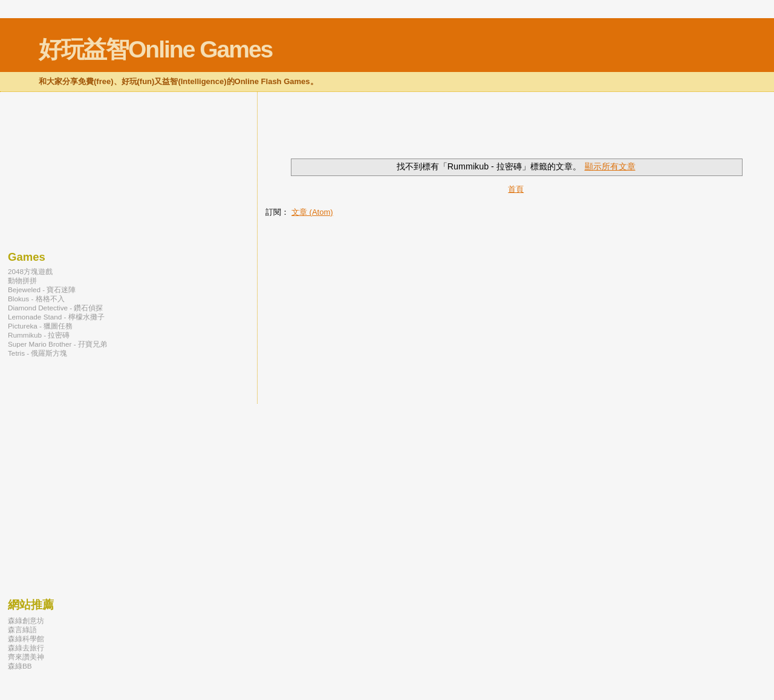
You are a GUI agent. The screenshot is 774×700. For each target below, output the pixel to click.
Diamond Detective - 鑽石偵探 (55, 308)
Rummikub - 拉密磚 (39, 335)
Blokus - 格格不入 (36, 299)
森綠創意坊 (26, 620)
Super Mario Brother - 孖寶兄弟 (57, 344)
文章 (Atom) (312, 212)
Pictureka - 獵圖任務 (40, 326)
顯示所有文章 (610, 166)
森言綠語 (22, 630)
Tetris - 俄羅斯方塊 (37, 353)
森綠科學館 (26, 639)
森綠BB (20, 666)
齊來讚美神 (26, 657)
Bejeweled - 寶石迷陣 (42, 289)
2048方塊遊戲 (30, 271)
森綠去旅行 (26, 648)
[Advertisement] (407, 132)
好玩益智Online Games (155, 49)
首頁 (516, 189)
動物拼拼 (22, 280)
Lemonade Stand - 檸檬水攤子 (56, 317)
